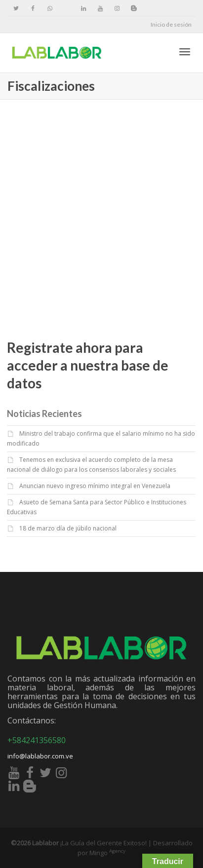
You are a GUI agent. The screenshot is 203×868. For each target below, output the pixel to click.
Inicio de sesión (171, 24)
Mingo (107, 853)
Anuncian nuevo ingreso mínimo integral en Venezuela (95, 486)
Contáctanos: (32, 720)
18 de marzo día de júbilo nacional (68, 528)
